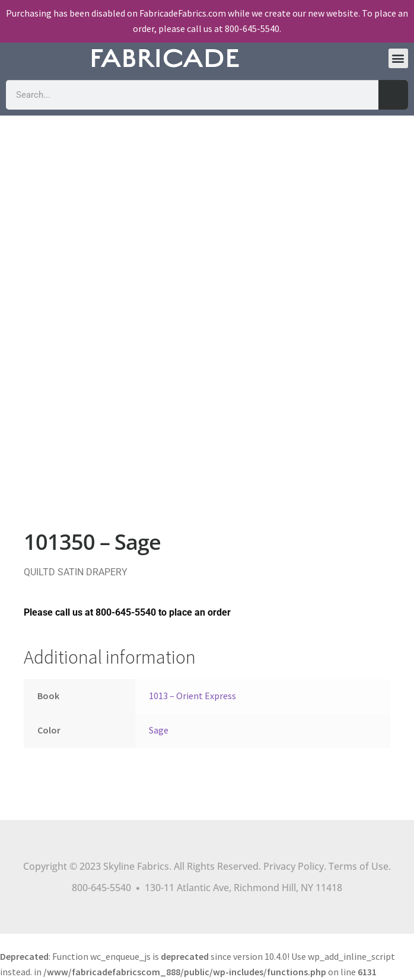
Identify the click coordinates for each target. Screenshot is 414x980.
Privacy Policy (294, 866)
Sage (159, 730)
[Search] (393, 95)
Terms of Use (359, 866)
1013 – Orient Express (192, 696)
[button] (398, 58)
